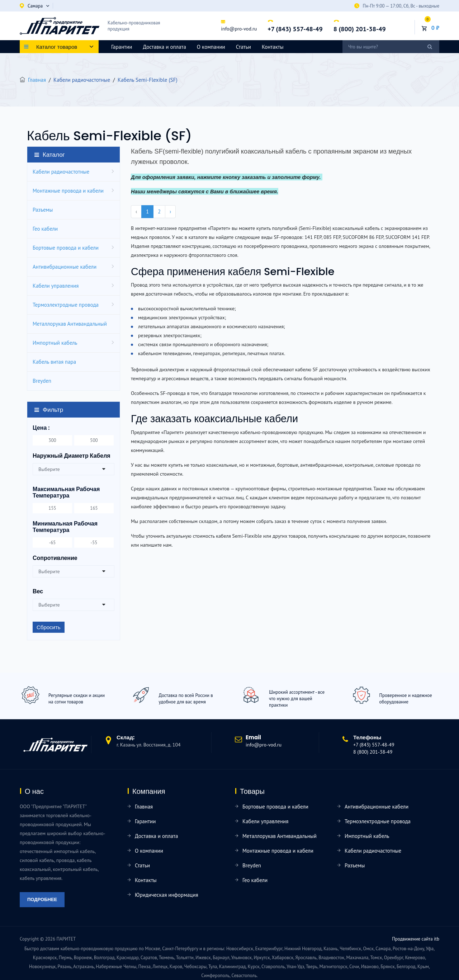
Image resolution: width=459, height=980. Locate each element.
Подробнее (42, 899)
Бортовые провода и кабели (66, 248)
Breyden (42, 381)
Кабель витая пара (54, 362)
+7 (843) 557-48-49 (295, 29)
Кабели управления (56, 286)
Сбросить (49, 627)
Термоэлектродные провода (66, 305)
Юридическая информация (167, 895)
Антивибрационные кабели (65, 267)
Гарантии (122, 47)
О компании (211, 47)
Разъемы (43, 210)
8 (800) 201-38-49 (360, 29)
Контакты (273, 47)
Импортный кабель (55, 343)
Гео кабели (45, 229)
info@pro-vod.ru (239, 29)
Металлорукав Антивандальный (70, 324)
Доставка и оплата (164, 47)
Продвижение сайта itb (416, 939)
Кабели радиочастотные (61, 172)
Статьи (243, 47)
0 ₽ (435, 28)
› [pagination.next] (170, 211)
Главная (37, 80)
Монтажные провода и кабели (68, 191)
